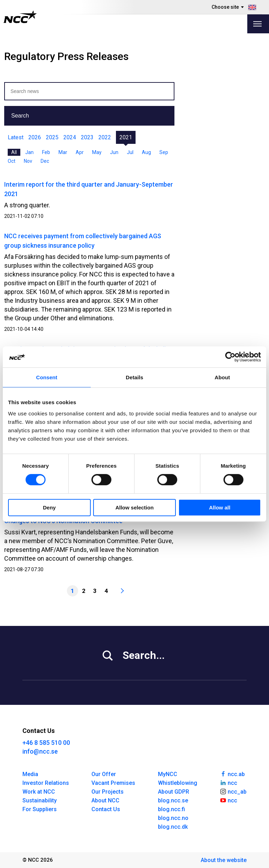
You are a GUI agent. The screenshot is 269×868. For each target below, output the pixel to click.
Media (30, 774)
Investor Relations (46, 783)
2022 (105, 137)
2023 (87, 137)
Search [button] (20, 116)
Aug (146, 152)
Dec (45, 161)
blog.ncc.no (173, 818)
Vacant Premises (113, 783)
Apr (80, 152)
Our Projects (108, 792)
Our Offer (104, 774)
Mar (63, 152)
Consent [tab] (47, 377)
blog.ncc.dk (173, 827)
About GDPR (174, 792)
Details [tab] (134, 377)
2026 (35, 137)
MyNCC (168, 774)
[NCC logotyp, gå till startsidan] (20, 17)
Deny (49, 508)
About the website (224, 860)
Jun (114, 152)
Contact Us (106, 809)
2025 (52, 137)
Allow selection (134, 508)
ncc (228, 782)
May (97, 152)
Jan (29, 152)
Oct (12, 161)
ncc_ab (233, 791)
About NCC (105, 800)
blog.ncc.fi (171, 809)
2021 (126, 137)
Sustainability (40, 800)
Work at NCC (39, 792)
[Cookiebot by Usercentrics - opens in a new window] (230, 357)
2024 (70, 137)
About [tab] (222, 377)
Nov (28, 161)
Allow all (220, 508)
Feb (46, 152)
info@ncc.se (40, 751)
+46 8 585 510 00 (46, 743)
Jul (130, 152)
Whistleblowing (178, 783)
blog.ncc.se (173, 800)
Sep (164, 152)
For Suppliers (40, 809)
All (14, 152)
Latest (16, 137)
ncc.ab (232, 774)
